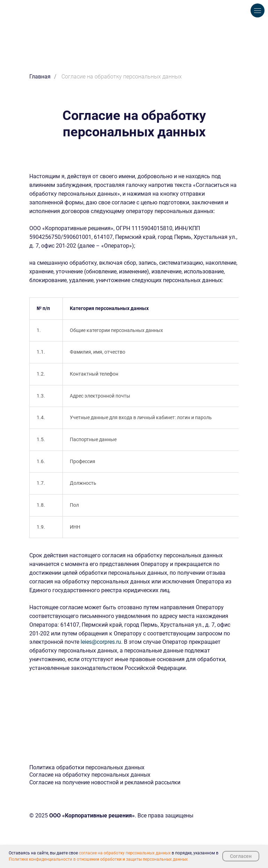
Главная (40, 77)
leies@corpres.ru (101, 642)
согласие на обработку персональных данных (125, 853)
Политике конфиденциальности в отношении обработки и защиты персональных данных (98, 859)
